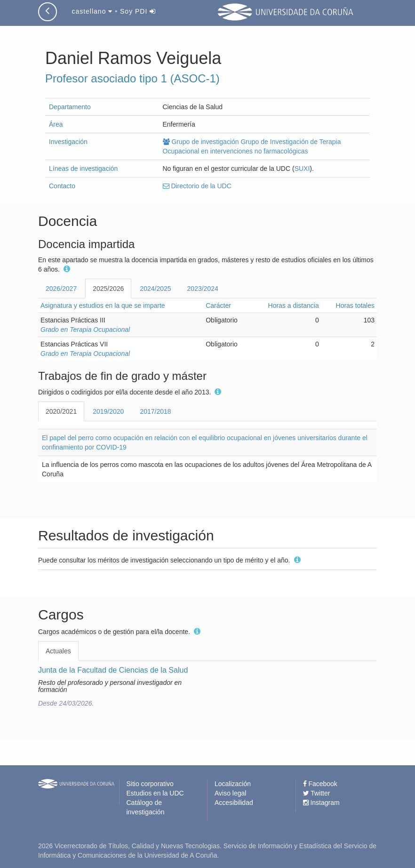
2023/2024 (203, 289)
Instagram (321, 803)
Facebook (320, 784)
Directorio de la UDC (197, 186)
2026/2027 (61, 289)
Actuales (58, 651)
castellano (92, 11)
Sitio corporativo (150, 784)
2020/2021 (61, 411)
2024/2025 (155, 289)
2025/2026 (108, 289)
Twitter (317, 793)
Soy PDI (138, 11)
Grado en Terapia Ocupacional (85, 330)
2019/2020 (108, 411)
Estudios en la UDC (155, 793)
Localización (233, 784)
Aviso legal (230, 793)
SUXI (302, 169)
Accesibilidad (234, 803)
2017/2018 (155, 411)
